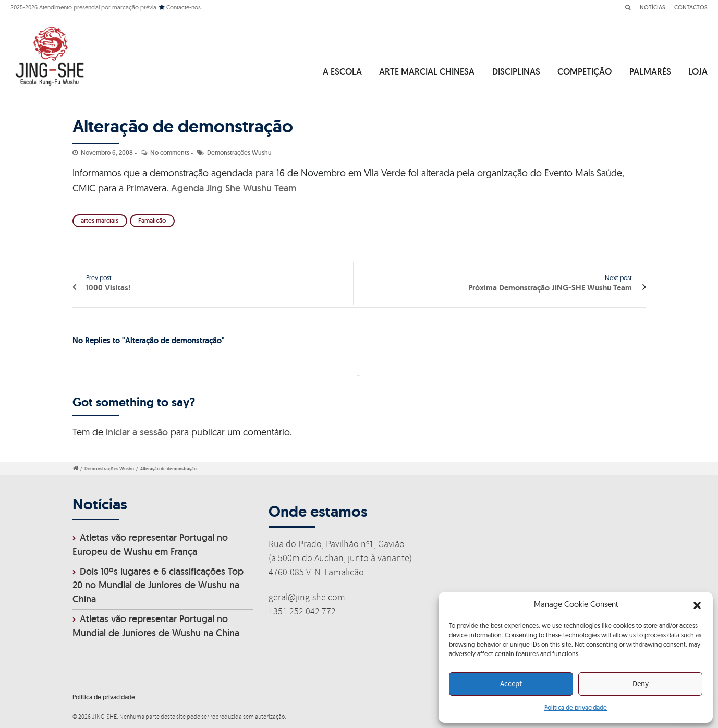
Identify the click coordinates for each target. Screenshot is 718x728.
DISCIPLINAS (516, 71)
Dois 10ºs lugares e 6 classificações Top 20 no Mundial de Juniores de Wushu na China (158, 585)
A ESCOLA (342, 71)
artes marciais (100, 220)
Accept (511, 684)
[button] (697, 605)
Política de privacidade (576, 707)
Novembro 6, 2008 (107, 153)
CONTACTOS (691, 7)
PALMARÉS (650, 71)
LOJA (698, 71)
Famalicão (152, 220)
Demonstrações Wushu (239, 153)
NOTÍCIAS (653, 7)
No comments (170, 153)
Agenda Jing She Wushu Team (234, 188)
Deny (641, 684)
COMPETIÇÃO (585, 71)
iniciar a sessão (137, 432)
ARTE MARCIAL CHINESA (427, 71)
